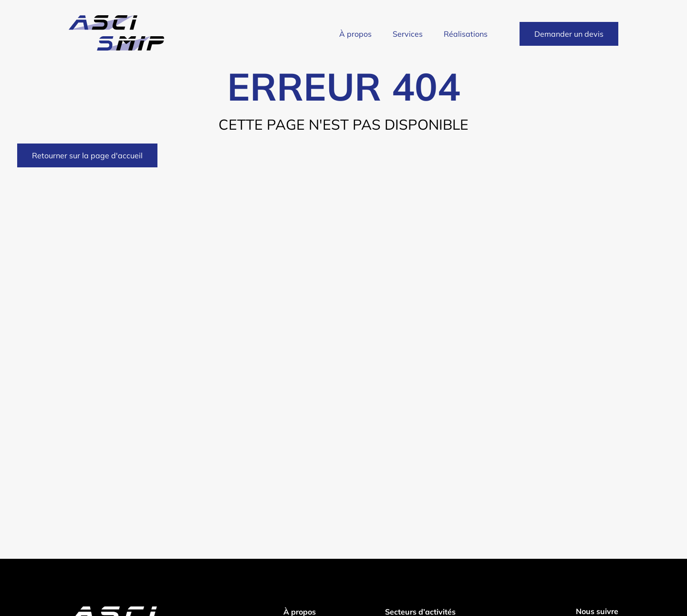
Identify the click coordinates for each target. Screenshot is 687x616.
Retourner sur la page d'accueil (87, 155)
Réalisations (466, 34)
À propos (355, 34)
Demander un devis (569, 34)
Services (408, 34)
